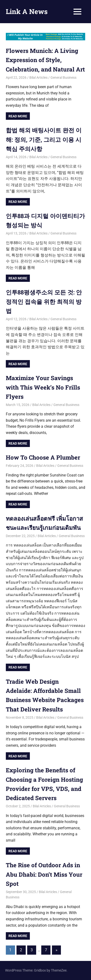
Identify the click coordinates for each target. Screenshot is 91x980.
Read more (18, 116)
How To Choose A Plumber (44, 457)
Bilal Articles (38, 78)
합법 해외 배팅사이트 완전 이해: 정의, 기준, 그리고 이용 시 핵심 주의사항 (44, 139)
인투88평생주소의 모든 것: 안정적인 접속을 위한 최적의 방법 (44, 302)
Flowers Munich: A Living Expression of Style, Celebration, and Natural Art (45, 60)
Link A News (27, 11)
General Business (63, 78)
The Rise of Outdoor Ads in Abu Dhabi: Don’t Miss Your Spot (44, 874)
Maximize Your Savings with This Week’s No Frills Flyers (43, 387)
